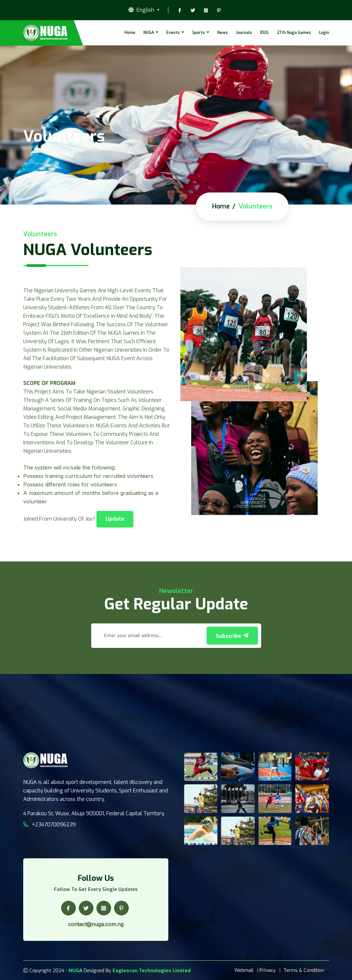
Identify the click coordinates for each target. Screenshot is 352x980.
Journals (244, 33)
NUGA (149, 33)
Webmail (244, 970)
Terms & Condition (304, 970)
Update (115, 519)
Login (324, 33)
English (142, 10)
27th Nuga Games (294, 33)
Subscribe (232, 636)
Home (130, 33)
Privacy (268, 970)
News (223, 33)
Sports (199, 33)
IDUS (264, 33)
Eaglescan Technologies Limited (151, 971)
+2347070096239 (50, 825)
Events (173, 33)
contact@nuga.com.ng (96, 924)
